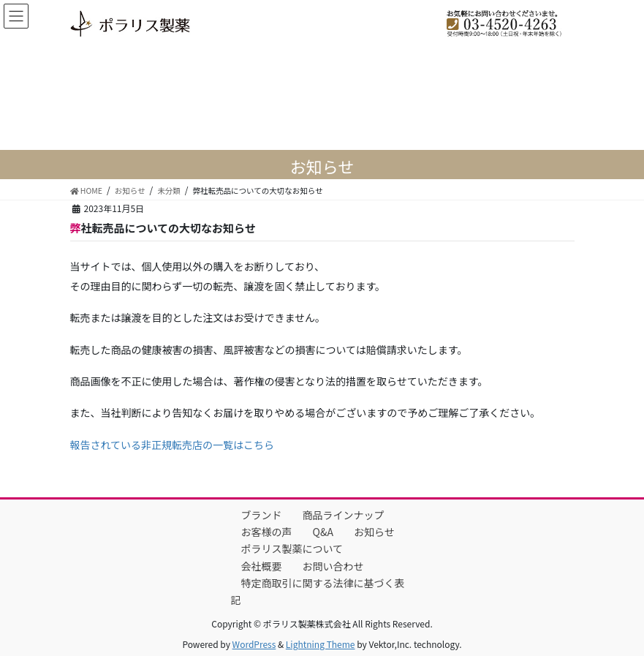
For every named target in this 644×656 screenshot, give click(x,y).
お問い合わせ (333, 566)
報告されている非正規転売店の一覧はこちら (173, 445)
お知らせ (374, 532)
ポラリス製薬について (292, 548)
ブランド (262, 515)
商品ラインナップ (344, 515)
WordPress (254, 644)
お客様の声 (267, 532)
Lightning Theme (321, 644)
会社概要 (262, 566)
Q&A (323, 532)
